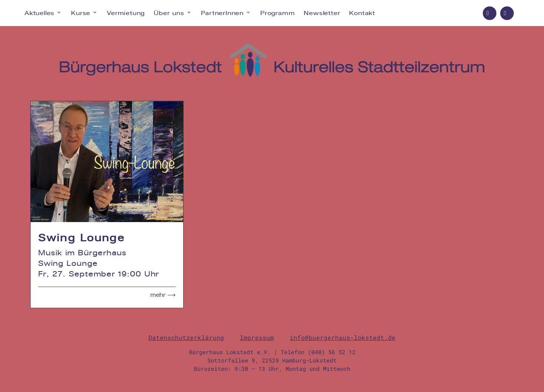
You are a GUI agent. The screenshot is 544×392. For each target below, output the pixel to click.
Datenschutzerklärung (186, 337)
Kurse (81, 13)
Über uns (169, 13)
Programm (277, 13)
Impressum (257, 337)
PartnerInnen (223, 13)
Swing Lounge (81, 238)
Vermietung (126, 13)
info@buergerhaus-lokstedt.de (343, 337)
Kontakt (362, 13)
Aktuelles (39, 13)
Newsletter (322, 13)
